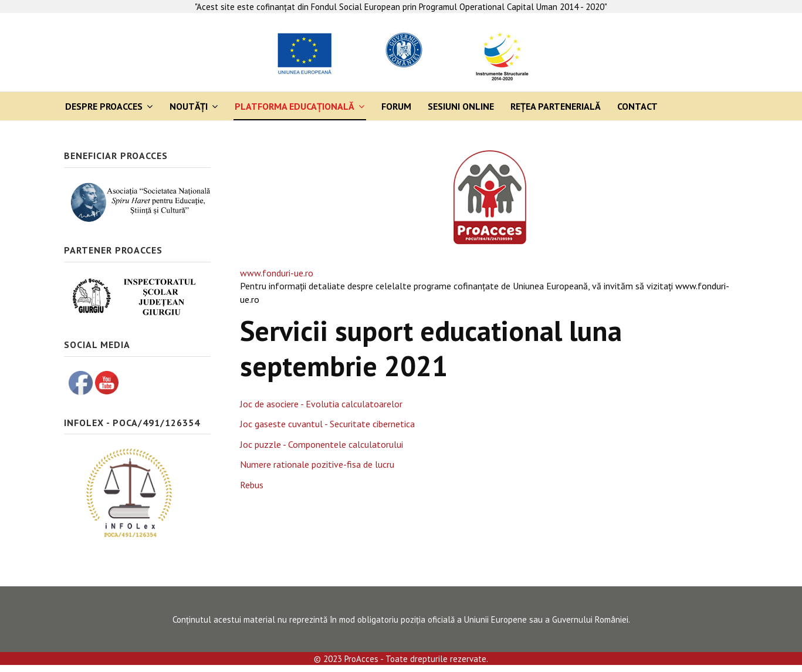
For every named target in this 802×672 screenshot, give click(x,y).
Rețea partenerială (556, 106)
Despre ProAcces (104, 106)
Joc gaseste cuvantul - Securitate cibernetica (327, 424)
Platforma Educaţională (295, 106)
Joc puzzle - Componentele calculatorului (322, 444)
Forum (396, 106)
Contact (637, 106)
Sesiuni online (461, 106)
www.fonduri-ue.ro (277, 273)
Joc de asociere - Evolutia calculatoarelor (321, 404)
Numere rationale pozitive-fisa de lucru (317, 464)
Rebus (252, 485)
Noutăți (189, 106)
